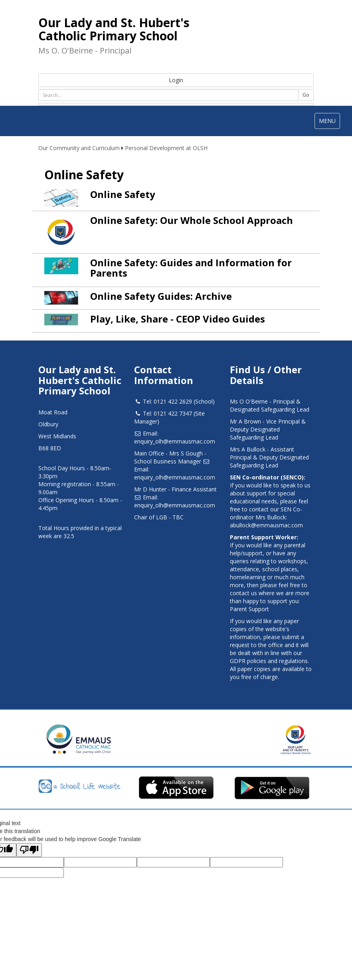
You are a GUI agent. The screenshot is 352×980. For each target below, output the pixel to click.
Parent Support (249, 609)
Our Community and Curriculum (79, 148)
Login (176, 80)
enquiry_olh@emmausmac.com (175, 441)
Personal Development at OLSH (166, 148)
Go (306, 95)
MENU (329, 123)
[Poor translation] (29, 850)
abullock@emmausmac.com (266, 525)
